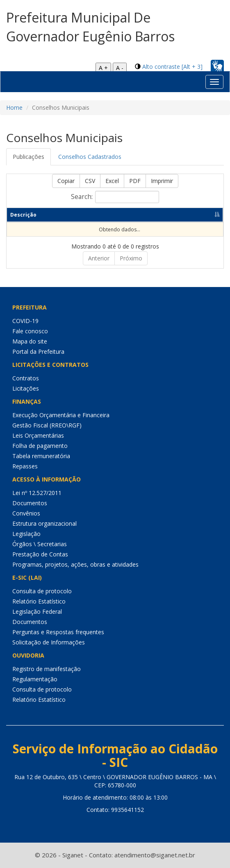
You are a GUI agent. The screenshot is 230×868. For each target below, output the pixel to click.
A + (103, 68)
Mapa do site (30, 341)
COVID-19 (25, 321)
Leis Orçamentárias (38, 435)
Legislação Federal (37, 611)
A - (120, 68)
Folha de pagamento (40, 446)
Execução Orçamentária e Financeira (61, 415)
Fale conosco (30, 331)
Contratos (26, 378)
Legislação (26, 534)
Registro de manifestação (47, 669)
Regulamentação (35, 679)
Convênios (26, 513)
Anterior (99, 258)
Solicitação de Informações (49, 642)
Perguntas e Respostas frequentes (58, 632)
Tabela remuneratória (41, 456)
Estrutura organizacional (44, 523)
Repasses (25, 466)
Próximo (131, 258)
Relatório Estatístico (39, 601)
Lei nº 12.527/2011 (37, 493)
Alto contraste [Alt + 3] (172, 67)
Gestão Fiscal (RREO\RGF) (47, 425)
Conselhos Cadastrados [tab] (90, 157)
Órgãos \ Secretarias (40, 544)
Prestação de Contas (40, 554)
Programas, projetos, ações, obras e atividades (75, 564)
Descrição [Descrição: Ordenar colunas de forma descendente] (23, 215)
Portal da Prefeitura (38, 351)
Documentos (30, 503)
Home (14, 107)
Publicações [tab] (28, 157)
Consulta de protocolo (42, 591)
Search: (115, 197)
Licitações (26, 388)
